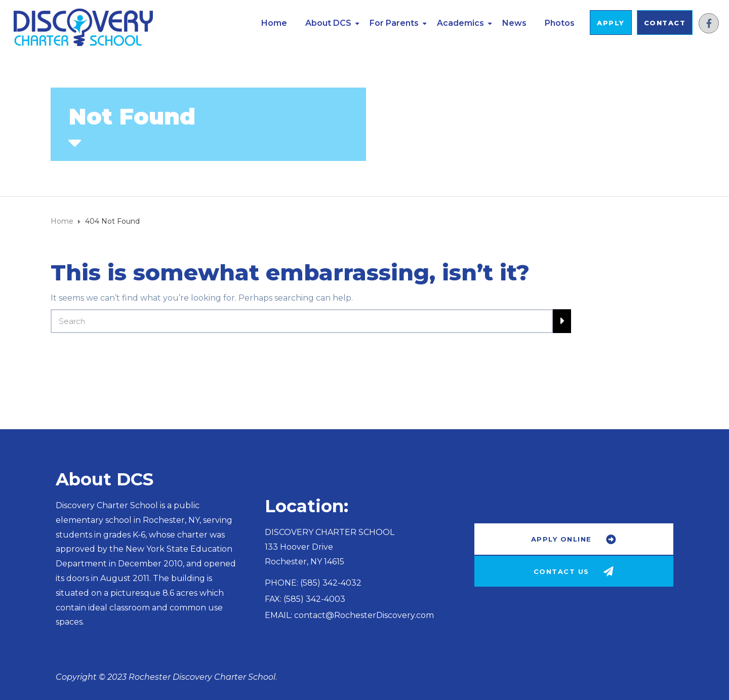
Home (274, 23)
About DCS (328, 23)
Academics (460, 23)
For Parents (394, 23)
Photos (560, 23)
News (514, 23)
